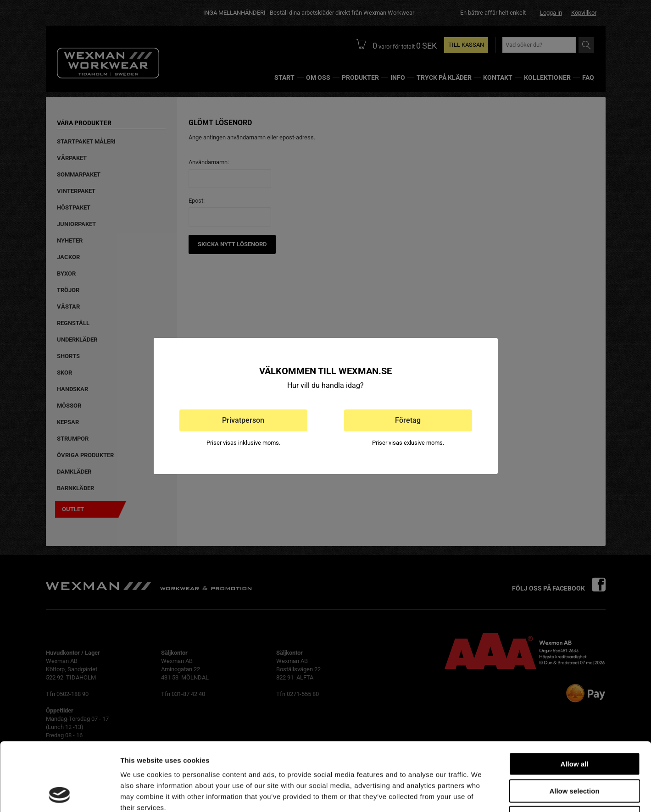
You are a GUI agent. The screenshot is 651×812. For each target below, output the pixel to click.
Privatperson (243, 420)
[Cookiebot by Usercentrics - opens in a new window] (59, 794)
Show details (481, 794)
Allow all (575, 700)
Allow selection (574, 727)
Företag (408, 420)
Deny (575, 754)
